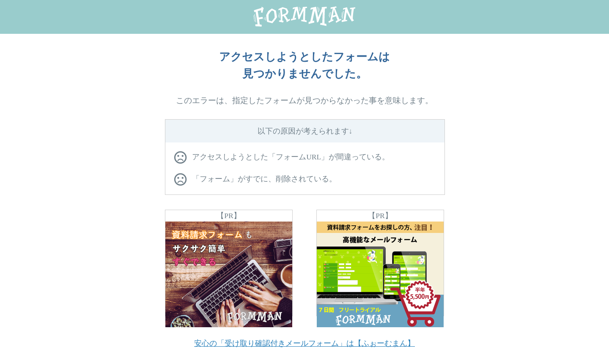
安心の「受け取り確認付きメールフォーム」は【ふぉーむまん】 (304, 343)
